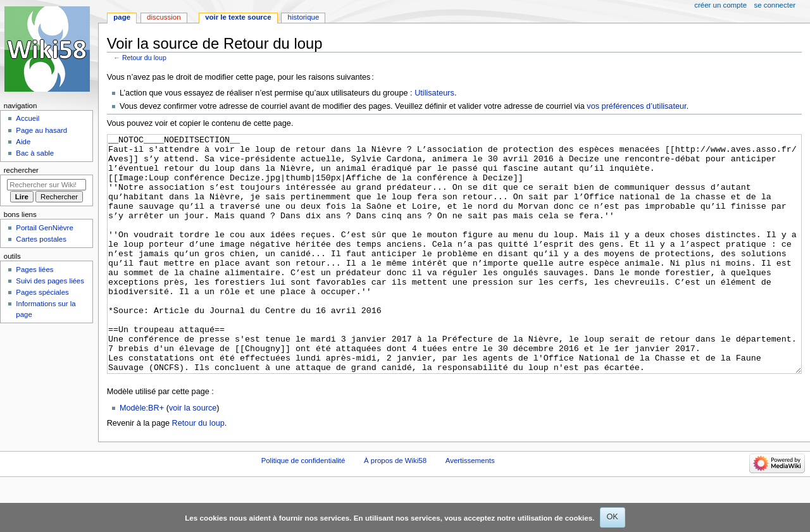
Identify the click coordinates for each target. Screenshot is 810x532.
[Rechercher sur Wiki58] (47, 185)
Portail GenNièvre (44, 228)
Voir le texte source (238, 17)
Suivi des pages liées (50, 281)
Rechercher (21, 170)
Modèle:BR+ (142, 455)
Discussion (164, 17)
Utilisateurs (434, 93)
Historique (304, 17)
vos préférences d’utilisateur (636, 106)
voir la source (193, 455)
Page (122, 17)
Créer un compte (720, 5)
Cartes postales (41, 239)
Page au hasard (41, 130)
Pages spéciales (42, 292)
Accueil (28, 118)
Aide (23, 142)
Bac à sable (35, 153)
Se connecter (775, 5)
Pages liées (34, 269)
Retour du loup (144, 58)
